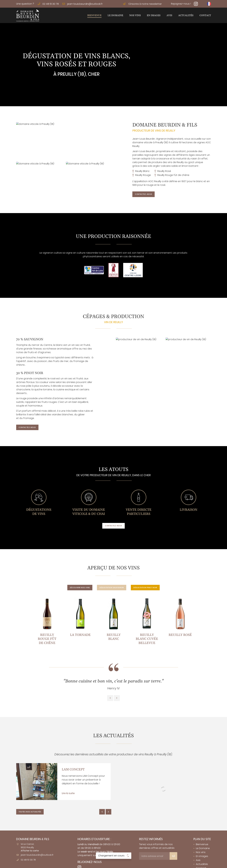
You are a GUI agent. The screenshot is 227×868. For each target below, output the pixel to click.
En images (154, 15)
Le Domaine (115, 15)
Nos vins (135, 15)
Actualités (186, 15)
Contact (205, 15)
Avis (169, 15)
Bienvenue (94, 15)
